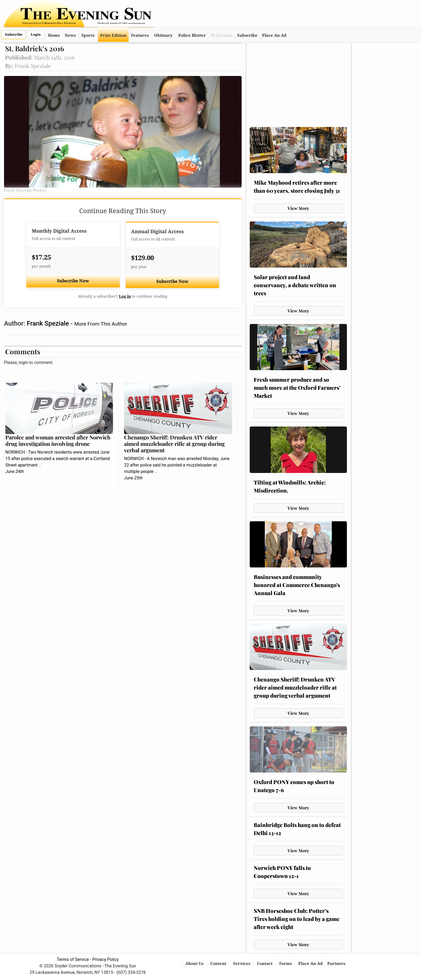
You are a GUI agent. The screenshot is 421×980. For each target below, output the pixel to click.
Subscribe (14, 34)
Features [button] (140, 35)
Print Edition (113, 35)
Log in (125, 296)
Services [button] (242, 964)
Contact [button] (265, 964)
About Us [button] (195, 964)
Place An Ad (274, 35)
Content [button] (219, 964)
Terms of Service (73, 959)
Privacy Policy (105, 959)
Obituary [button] (163, 35)
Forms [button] (286, 964)
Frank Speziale (49, 323)
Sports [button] (88, 35)
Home (54, 35)
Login (36, 34)
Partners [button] (337, 964)
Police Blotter (192, 35)
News (70, 35)
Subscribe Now (73, 281)
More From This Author (101, 324)
